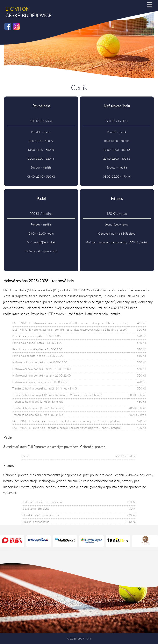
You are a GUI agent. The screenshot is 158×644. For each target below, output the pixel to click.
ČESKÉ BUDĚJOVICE (28, 12)
